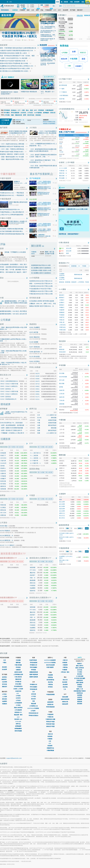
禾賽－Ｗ (33, 578)
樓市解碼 (80, 704)
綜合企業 (69, 247)
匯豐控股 (62, 348)
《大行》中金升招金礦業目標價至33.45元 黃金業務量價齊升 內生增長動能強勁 (47, 133)
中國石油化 (62, 326)
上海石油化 (62, 323)
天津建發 (3, 476)
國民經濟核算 (52, 425)
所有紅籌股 (18, 684)
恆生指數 (62, 372)
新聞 (25, 115)
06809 (31, 337)
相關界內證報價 (34, 677)
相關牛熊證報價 (34, 674)
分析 (50, 741)
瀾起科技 (37, 337)
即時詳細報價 (34, 663)
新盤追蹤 (80, 702)
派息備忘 (38, 115)
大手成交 (30, 113)
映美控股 (3, 481)
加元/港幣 (62, 510)
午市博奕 (80, 672)
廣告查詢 (4, 699)
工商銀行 (62, 299)
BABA (61, 139)
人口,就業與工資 (51, 415)
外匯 (23, 110)
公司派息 (18, 700)
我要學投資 (80, 693)
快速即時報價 (34, 660)
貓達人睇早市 (80, 666)
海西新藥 (3, 489)
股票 (2, 249)
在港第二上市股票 (18, 689)
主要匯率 (62, 493)
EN (11, 2)
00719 (37, 384)
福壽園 (36, 342)
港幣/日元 (62, 512)
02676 (31, 332)
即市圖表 (7, 113)
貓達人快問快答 (80, 668)
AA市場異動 (38, 113)
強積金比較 (65, 702)
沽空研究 (23, 113)
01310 (3, 399)
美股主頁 (50, 734)
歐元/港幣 (62, 505)
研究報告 (50, 687)
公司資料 (34, 711)
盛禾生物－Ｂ (38, 352)
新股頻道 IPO (18, 712)
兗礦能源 (62, 311)
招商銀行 (62, 304)
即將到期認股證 (50, 707)
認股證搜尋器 (64, 524)
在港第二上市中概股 (67, 161)
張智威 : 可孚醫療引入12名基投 (15, 252)
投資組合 (14, 110)
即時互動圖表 (34, 667)
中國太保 (62, 318)
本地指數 (62, 364)
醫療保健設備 (78, 273)
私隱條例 (4, 704)
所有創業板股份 (18, 686)
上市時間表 (81, 281)
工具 (65, 689)
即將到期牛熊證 (50, 724)
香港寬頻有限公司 (11, 399)
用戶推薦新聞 (35, 178)
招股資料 (74, 281)
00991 (37, 394)
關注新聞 (36, 246)
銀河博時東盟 (63, 85)
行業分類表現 (64, 241)
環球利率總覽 (18, 731)
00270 (37, 374)
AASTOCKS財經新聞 (50, 660)
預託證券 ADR (18, 719)
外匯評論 (50, 684)
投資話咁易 (80, 680)
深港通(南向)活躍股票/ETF (40, 598)
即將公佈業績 (35, 367)
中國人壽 (62, 321)
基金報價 (65, 682)
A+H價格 (62, 288)
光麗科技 (3, 473)
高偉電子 (33, 575)
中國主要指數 (18, 665)
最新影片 (80, 664)
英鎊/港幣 (62, 507)
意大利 (39, 418)
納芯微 (36, 332)
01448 (31, 342)
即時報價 (7, 110)
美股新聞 (43, 45)
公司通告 (4, 523)
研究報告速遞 (35, 298)
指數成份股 (19, 115)
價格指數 (54, 418)
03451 (3, 394)
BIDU (61, 147)
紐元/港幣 (62, 503)
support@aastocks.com (14, 758)
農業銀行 (62, 296)
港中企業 (62, 379)
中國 (39, 420)
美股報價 (50, 736)
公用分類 (62, 392)
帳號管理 (4, 679)
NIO (61, 155)
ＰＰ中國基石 (63, 92)
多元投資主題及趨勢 (80, 678)
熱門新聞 (4, 128)
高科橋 (3, 466)
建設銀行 (62, 294)
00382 (37, 379)
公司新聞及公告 (34, 706)
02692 (31, 327)
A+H (18, 717)
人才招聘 (4, 697)
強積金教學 (65, 704)
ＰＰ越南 (62, 89)
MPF (36, 110)
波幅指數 (62, 402)
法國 (39, 425)
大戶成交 (34, 696)
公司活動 (7, 115)
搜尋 (87, 527)
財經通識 (80, 695)
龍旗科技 (33, 591)
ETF (19, 110)
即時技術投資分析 (34, 713)
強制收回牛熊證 (50, 726)
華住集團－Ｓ (63, 177)
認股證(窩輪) (35, 469)
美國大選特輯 (80, 683)
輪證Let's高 (80, 689)
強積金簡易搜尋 (65, 699)
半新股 (87, 281)
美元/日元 (62, 514)
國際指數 (62, 454)
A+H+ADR (18, 722)
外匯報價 (65, 663)
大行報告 (33, 128)
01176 (31, 357)
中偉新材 (33, 585)
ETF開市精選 (80, 676)
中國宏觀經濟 (49, 110)
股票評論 (50, 677)
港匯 (61, 498)
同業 (34, 701)
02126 (2, 536)
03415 (3, 391)
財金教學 (4, 669)
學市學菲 (80, 674)
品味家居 (80, 697)
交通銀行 (62, 301)
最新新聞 (4, 45)
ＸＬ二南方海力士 (35, 453)
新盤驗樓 (80, 699)
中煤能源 (62, 314)
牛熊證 (32, 495)
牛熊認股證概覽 (50, 694)
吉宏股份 (37, 361)
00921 (37, 389)
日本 (39, 415)
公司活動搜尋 (18, 710)
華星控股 (3, 505)
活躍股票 (18, 670)
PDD (61, 143)
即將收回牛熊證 (50, 722)
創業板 (61, 386)
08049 (3, 381)
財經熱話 (80, 685)
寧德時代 (7, 531)
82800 (3, 389)
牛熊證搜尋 (50, 714)
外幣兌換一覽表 (65, 672)
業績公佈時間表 (18, 708)
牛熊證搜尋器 (64, 547)
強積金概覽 (65, 697)
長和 (61, 346)
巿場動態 (65, 670)
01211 (37, 399)
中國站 (5, 663)
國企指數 (62, 382)
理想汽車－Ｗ (63, 172)
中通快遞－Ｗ (63, 169)
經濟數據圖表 (18, 729)
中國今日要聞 (6, 218)
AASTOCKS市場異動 (34, 708)
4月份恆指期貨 (67, 109)
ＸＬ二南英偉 (34, 455)
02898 (31, 352)
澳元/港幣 (62, 500)
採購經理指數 (52, 420)
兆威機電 (37, 327)
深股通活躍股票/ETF (8, 598)
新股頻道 (62, 281)
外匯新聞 (65, 665)
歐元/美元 (62, 517)
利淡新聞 (33, 221)
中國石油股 (62, 328)
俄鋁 (6, 526)
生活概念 (3, 507)
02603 (31, 361)
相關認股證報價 (34, 672)
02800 (3, 397)
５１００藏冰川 (10, 545)
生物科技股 (18, 691)
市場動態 (50, 739)
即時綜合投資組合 (34, 715)
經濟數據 (46, 113)
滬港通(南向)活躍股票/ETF (40, 558)
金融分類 (62, 389)
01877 (31, 347)
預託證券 (62, 340)
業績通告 (33, 324)
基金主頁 (65, 680)
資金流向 (34, 699)
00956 (37, 392)
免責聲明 (4, 701)
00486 (2, 526)
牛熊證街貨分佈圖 (50, 719)
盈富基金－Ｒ (10, 389)
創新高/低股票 (18, 672)
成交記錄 (34, 694)
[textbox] (77, 6)
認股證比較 (50, 704)
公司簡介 (4, 694)
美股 (31, 110)
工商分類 (62, 399)
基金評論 (50, 682)
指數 (12, 115)
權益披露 (34, 704)
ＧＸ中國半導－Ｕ (35, 463)
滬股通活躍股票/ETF (8, 558)
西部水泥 (33, 583)
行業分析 (53, 113)
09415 (3, 384)
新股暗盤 (68, 281)
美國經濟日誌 (50, 748)
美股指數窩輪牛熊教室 (80, 691)
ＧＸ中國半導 (34, 461)
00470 (37, 381)
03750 (2, 531)
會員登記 (4, 677)
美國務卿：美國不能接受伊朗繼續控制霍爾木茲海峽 (48, 23)
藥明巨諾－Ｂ (9, 536)
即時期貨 (41, 110)
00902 (37, 386)
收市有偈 (80, 670)
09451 (3, 386)
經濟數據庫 (18, 726)
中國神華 (62, 309)
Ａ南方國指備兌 (64, 95)
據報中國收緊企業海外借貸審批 (18, 203)
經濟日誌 (33, 409)
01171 (37, 397)
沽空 (34, 692)
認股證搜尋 (50, 702)
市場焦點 (80, 687)
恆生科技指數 (63, 375)
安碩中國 (62, 99)
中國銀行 (62, 306)
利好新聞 (33, 199)
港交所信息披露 (50, 665)
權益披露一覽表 (18, 715)
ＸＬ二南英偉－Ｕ (35, 458)
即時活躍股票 (15, 113)
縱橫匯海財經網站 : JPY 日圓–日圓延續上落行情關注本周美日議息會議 (16, 303)
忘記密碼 (4, 682)
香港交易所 (62, 351)
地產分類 (62, 396)
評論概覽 (50, 675)
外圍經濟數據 (50, 750)
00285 (37, 376)
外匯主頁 (65, 660)
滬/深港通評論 (50, 680)
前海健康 (3, 453)
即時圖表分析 (34, 665)
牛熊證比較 (50, 717)
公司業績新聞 (18, 703)
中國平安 (62, 316)
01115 (2, 545)
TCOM (61, 151)
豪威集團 (33, 580)
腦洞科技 (3, 486)
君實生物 (37, 347)
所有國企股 (18, 682)
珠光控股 (37, 357)
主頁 (4, 660)
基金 (27, 110)
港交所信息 (31, 115)
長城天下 (3, 455)
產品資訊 (4, 667)
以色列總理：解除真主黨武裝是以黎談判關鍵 (48, 55)
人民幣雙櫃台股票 (18, 674)
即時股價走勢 (34, 689)
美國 (39, 430)
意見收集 (4, 684)
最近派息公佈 (6, 375)
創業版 (3, 495)
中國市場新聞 (6, 178)
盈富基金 (8, 397)
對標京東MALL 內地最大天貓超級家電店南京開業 (18, 222)
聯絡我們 (4, 687)
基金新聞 (65, 684)
